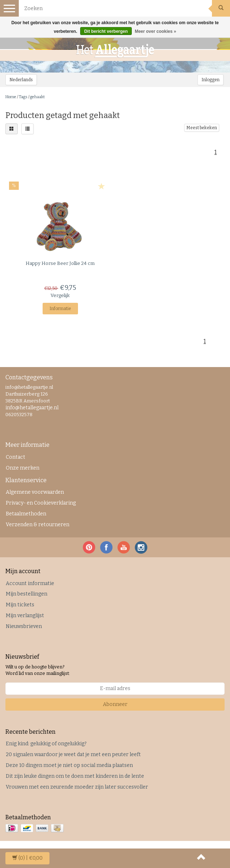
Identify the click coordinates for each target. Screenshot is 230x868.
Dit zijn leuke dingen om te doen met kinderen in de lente (75, 776)
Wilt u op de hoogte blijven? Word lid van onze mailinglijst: (38, 670)
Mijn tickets (20, 605)
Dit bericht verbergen (106, 31)
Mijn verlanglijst (25, 616)
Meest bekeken (202, 128)
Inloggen (211, 80)
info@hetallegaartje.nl (32, 408)
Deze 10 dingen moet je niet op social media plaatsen (69, 765)
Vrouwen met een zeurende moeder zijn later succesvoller (77, 787)
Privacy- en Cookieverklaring (41, 503)
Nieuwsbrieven (24, 626)
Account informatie (30, 583)
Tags (23, 97)
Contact (16, 457)
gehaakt (37, 97)
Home (11, 97)
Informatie (60, 309)
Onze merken (23, 468)
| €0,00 (27, 858)
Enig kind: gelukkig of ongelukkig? (46, 744)
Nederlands (21, 80)
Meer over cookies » (155, 31)
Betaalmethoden (26, 514)
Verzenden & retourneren (38, 525)
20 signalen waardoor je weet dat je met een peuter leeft (73, 754)
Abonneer (115, 704)
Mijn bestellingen (27, 594)
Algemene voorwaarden (35, 492)
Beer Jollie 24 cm (60, 263)
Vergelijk (60, 295)
